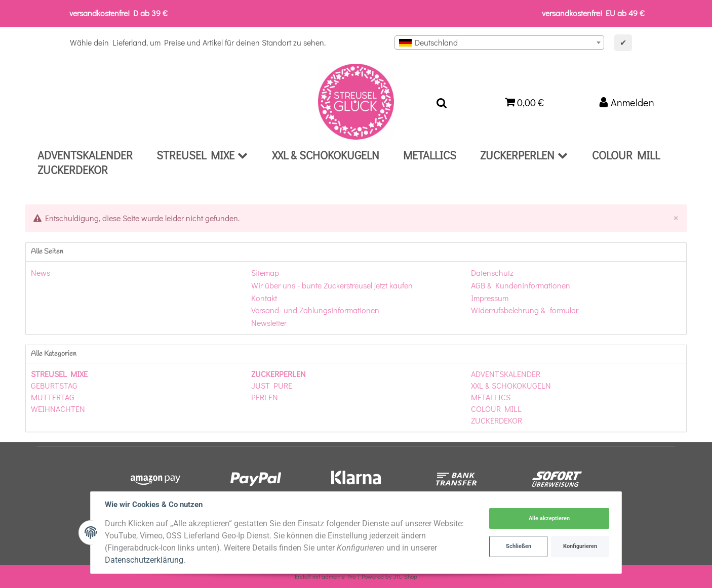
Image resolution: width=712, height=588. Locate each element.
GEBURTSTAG (54, 385)
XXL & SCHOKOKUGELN (511, 385)
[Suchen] (442, 101)
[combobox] (499, 43)
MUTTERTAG (53, 397)
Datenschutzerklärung (144, 560)
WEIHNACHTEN (58, 409)
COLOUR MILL (496, 409)
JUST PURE (272, 385)
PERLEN (265, 397)
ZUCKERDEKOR (497, 420)
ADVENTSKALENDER (506, 374)
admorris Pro (339, 576)
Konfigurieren (580, 546)
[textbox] (499, 43)
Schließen (519, 546)
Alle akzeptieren (549, 518)
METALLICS (491, 397)
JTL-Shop (405, 576)
